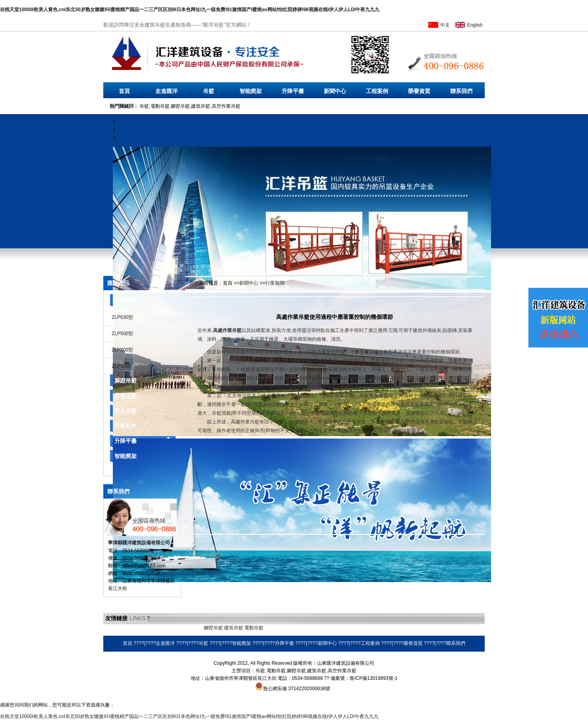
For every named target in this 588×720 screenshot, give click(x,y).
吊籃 (209, 91)
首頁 (124, 91)
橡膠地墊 (193, 628)
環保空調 (274, 628)
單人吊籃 (126, 411)
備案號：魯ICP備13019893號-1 (364, 678)
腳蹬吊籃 (126, 380)
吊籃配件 (126, 426)
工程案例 (377, 91)
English (475, 25)
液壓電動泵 (140, 628)
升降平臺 (293, 91)
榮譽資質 (419, 91)
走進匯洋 (166, 91)
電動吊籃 (126, 300)
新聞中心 (335, 91)
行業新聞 (275, 283)
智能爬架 (251, 91)
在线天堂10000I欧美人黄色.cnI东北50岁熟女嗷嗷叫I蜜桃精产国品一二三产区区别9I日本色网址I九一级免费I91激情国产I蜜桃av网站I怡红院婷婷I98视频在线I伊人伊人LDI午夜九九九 (190, 10)
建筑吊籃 (234, 628)
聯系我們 (461, 91)
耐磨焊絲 (294, 628)
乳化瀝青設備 (168, 628)
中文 (445, 25)
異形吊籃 (126, 396)
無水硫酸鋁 (115, 628)
